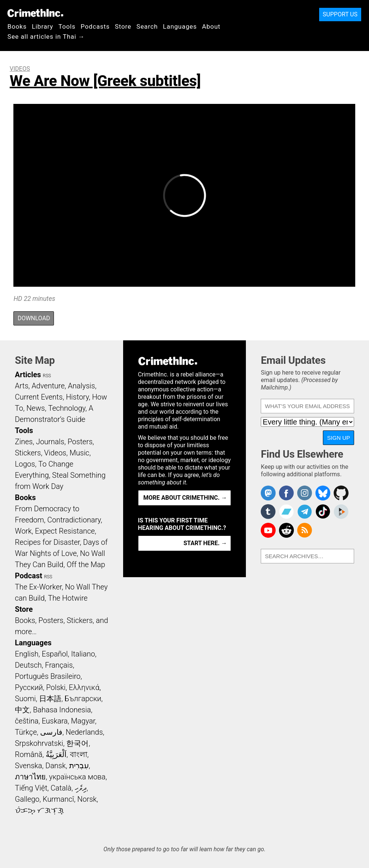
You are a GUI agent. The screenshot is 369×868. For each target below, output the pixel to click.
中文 (22, 710)
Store (123, 26)
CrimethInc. (35, 13)
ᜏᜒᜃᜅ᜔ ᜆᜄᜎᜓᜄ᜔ (39, 810)
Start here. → (205, 543)
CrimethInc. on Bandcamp (286, 512)
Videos (20, 69)
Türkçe (26, 732)
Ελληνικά (84, 687)
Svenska (28, 766)
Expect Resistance (65, 531)
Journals (50, 442)
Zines (24, 442)
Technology (67, 408)
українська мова (77, 777)
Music (79, 453)
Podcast (28, 576)
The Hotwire (68, 598)
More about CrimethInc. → (185, 498)
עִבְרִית (79, 766)
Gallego (27, 799)
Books (17, 26)
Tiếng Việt (31, 788)
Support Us (340, 14)
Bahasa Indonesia (62, 710)
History (77, 397)
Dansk (56, 766)
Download (34, 318)
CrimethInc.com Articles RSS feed (305, 530)
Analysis (81, 386)
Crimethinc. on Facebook (286, 493)
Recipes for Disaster (47, 542)
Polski (56, 687)
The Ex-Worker (38, 587)
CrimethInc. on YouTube (268, 530)
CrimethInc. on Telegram (305, 512)
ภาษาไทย (30, 777)
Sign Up (338, 438)
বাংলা (79, 754)
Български (83, 699)
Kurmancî (58, 799)
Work (23, 531)
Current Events (39, 397)
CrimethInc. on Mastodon (268, 493)
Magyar (83, 721)
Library (43, 26)
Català (61, 788)
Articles (28, 375)
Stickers (28, 453)
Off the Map (86, 565)
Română (29, 754)
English (27, 654)
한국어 (77, 743)
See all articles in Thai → (46, 36)
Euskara (55, 721)
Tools (67, 26)
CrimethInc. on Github (341, 493)
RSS (47, 376)
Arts (22, 386)
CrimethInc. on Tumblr (268, 512)
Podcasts (95, 26)
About (211, 26)
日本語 (50, 699)
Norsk (87, 799)
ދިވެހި (81, 788)
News (36, 408)
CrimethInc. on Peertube (341, 512)
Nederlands (84, 732)
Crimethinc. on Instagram (305, 493)
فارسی (51, 732)
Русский (29, 687)
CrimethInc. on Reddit (286, 530)
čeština (27, 721)
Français (59, 665)
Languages (180, 26)
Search (147, 26)
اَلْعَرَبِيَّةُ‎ (56, 754)
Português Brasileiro (48, 676)
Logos (25, 464)
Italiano (83, 654)
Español (55, 654)
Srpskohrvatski (39, 743)
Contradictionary (74, 520)
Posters (80, 442)
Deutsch (28, 665)
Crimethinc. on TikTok (323, 512)
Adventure (48, 386)
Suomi (25, 699)
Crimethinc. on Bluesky (323, 493)
